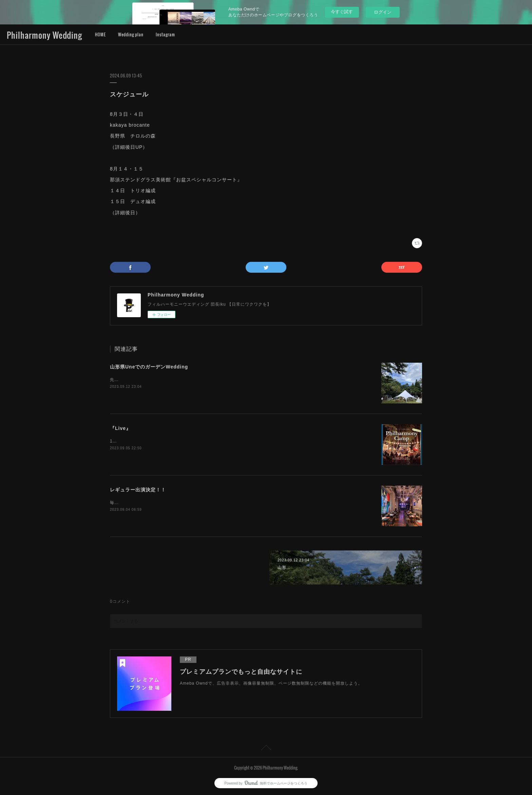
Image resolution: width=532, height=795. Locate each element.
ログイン (383, 12)
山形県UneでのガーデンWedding (149, 367)
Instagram (165, 34)
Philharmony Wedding (44, 35)
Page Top (266, 749)
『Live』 (120, 428)
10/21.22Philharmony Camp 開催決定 (149, 441)
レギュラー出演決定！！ (138, 490)
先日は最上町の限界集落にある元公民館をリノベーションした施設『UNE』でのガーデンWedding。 (210, 380)
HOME (100, 34)
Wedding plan (131, 34)
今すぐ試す (342, 12)
